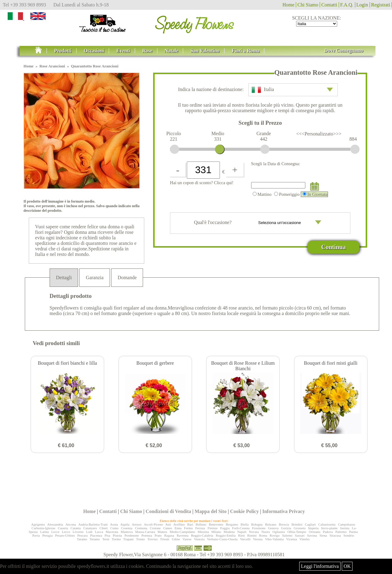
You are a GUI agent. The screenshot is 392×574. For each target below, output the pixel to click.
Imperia (313, 528)
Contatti (329, 5)
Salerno (287, 535)
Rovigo (275, 535)
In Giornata (315, 194)
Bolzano (271, 524)
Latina (44, 532)
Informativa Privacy (283, 511)
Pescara (82, 535)
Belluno (201, 524)
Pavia (36, 535)
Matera (162, 532)
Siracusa (335, 535)
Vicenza (291, 539)
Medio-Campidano (182, 532)
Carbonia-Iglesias (43, 528)
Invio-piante (330, 528)
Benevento (216, 524)
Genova (273, 528)
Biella (245, 524)
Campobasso (347, 524)
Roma (263, 535)
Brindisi (297, 524)
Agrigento (38, 524)
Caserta (63, 528)
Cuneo (168, 528)
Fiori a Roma (246, 51)
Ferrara (200, 528)
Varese (187, 539)
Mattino (262, 194)
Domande (127, 277)
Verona (258, 539)
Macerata (112, 532)
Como (114, 528)
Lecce (55, 532)
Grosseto (300, 528)
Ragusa (169, 535)
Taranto (82, 539)
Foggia (225, 528)
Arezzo (137, 524)
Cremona (141, 528)
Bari (190, 524)
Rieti (241, 535)
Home (288, 5)
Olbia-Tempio (297, 532)
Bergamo (232, 524)
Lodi (89, 532)
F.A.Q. (347, 5)
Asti (168, 524)
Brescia (284, 524)
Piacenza (96, 535)
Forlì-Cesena (241, 528)
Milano (216, 532)
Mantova (127, 532)
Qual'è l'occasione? (260, 223)
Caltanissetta (327, 524)
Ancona (71, 524)
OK (347, 566)
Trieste (164, 539)
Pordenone (132, 535)
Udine (176, 539)
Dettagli (64, 277)
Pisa (107, 535)
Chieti (104, 528)
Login (362, 5)
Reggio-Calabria (202, 535)
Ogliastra (279, 532)
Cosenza (127, 528)
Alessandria (55, 524)
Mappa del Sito (211, 511)
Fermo (188, 528)
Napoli (242, 532)
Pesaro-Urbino (65, 535)
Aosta (114, 524)
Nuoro (266, 532)
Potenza (147, 535)
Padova (328, 532)
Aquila (125, 524)
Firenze (213, 528)
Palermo (341, 532)
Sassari (300, 535)
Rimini (252, 535)
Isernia (345, 528)
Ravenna (183, 535)
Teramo (94, 539)
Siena (323, 535)
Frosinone (259, 528)
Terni (106, 539)
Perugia (47, 535)
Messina (203, 532)
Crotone (155, 528)
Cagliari (310, 524)
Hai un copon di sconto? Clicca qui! (202, 183)
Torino (116, 539)
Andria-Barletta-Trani (93, 524)
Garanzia (95, 277)
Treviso (152, 539)
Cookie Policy (244, 511)
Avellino (179, 524)
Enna (178, 528)
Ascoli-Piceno (153, 524)
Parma (353, 532)
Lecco (66, 532)
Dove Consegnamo (344, 50)
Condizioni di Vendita (169, 511)
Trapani (128, 539)
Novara (254, 532)
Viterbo (305, 539)
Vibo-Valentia (274, 539)
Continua (334, 247)
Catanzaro (90, 528)
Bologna (257, 524)
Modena (229, 532)
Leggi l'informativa (320, 566)
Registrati (381, 5)
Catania (76, 528)
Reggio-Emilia (226, 535)
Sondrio (349, 535)
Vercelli (245, 539)
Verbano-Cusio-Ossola (222, 539)
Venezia (199, 539)
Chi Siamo (308, 5)
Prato (158, 535)
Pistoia (117, 535)
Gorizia (286, 528)
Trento (140, 539)
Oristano (315, 532)
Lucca (99, 532)
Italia (292, 90)
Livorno (78, 532)
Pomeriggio (287, 194)
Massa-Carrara (145, 532)
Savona (312, 535)
